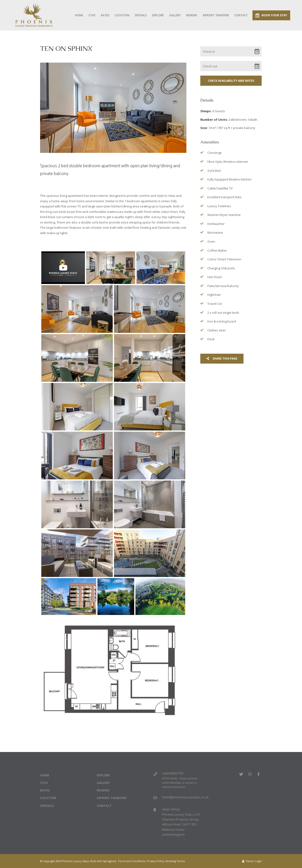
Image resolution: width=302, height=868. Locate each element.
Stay (92, 15)
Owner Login (252, 861)
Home (79, 15)
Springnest (110, 861)
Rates (105, 15)
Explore (158, 15)
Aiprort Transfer (216, 15)
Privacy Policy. (156, 861)
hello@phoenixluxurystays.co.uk (185, 797)
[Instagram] (250, 774)
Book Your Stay (271, 15)
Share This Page (222, 359)
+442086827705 (173, 773)
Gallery (175, 15)
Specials (141, 15)
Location (122, 15)
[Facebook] (259, 774)
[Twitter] (241, 774)
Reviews (192, 15)
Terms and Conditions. (132, 861)
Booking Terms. (176, 861)
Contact (241, 15)
